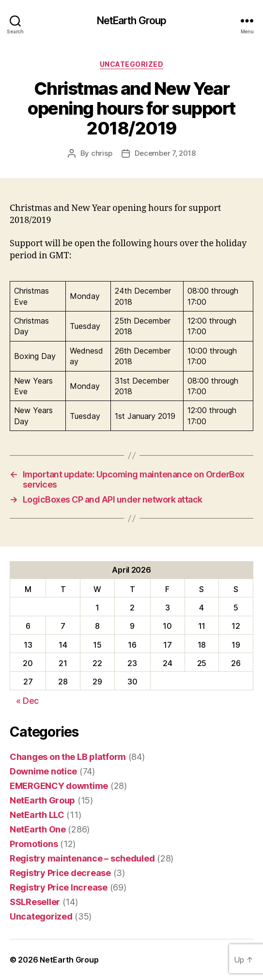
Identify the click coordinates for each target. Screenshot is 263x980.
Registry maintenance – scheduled (82, 858)
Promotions (34, 844)
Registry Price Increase (59, 887)
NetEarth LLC (37, 815)
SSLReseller (35, 902)
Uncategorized (132, 64)
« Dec (28, 701)
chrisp (101, 153)
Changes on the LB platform (68, 757)
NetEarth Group (132, 21)
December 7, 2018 (165, 153)
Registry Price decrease (60, 873)
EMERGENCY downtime (59, 786)
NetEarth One (38, 829)
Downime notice (43, 771)
